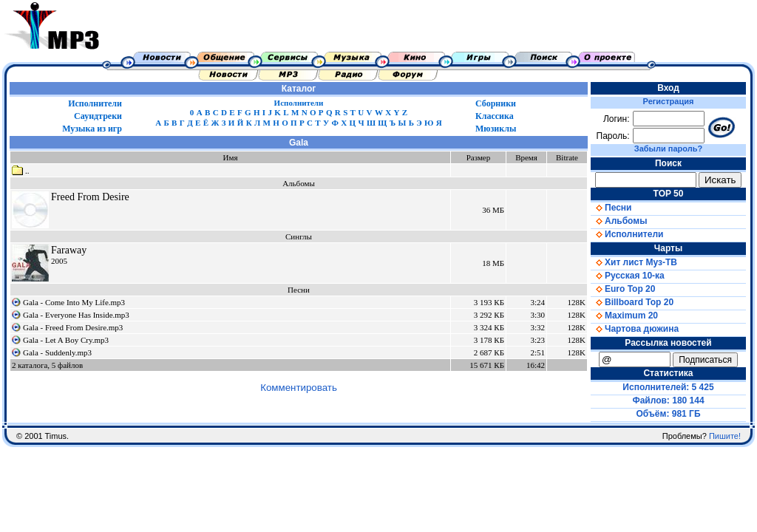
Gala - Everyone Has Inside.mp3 (76, 315)
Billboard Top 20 (632, 302)
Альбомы (619, 221)
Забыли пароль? (668, 149)
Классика (495, 116)
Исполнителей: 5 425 (668, 387)
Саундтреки (98, 116)
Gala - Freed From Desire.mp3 (73, 327)
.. (21, 171)
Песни (611, 208)
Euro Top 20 (623, 289)
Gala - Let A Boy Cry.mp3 (66, 340)
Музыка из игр (92, 129)
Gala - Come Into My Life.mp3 (74, 302)
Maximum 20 (624, 316)
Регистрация (669, 101)
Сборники (496, 103)
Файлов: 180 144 (668, 400)
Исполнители (95, 103)
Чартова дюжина (635, 329)
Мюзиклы (496, 129)
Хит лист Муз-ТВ (634, 262)
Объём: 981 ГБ (669, 414)
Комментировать (299, 388)
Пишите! (725, 436)
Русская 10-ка (628, 276)
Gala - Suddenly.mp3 (57, 352)
